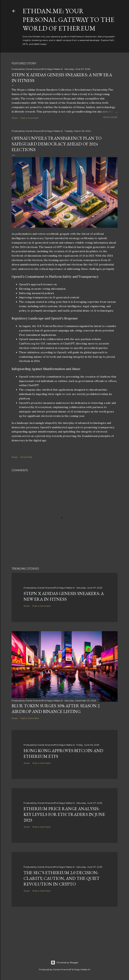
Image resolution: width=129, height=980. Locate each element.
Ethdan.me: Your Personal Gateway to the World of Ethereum (68, 20)
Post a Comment (30, 118)
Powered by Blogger (65, 963)
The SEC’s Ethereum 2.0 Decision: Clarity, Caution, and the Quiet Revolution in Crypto (62, 878)
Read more (110, 117)
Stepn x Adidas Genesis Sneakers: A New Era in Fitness (64, 596)
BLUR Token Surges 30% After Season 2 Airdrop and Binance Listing (56, 709)
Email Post (26, 457)
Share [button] (15, 118)
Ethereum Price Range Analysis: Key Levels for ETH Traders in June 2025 (64, 814)
